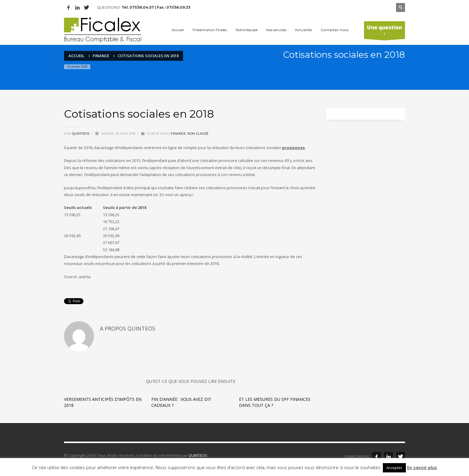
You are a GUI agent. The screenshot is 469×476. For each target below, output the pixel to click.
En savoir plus (422, 467)
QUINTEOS (198, 455)
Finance (101, 56)
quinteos (81, 134)
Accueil (76, 56)
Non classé (198, 134)
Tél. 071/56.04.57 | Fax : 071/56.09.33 (156, 7)
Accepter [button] (394, 468)
